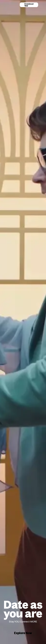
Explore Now (23, 633)
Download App (29, 5)
